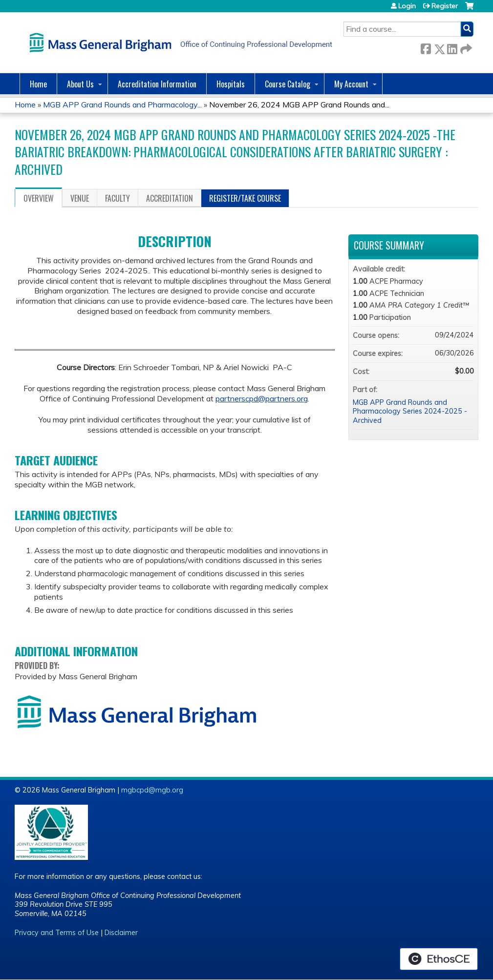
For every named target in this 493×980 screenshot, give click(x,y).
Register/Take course (245, 198)
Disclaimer (121, 933)
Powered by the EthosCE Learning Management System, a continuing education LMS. (439, 959)
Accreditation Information (157, 84)
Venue (80, 198)
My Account (351, 84)
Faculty (118, 198)
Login (407, 6)
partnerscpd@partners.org (262, 398)
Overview (39, 198)
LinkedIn (452, 47)
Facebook (426, 47)
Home (38, 84)
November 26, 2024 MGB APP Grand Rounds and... (299, 104)
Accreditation (170, 198)
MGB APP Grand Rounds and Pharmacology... (122, 104)
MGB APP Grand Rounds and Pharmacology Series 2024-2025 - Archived (410, 411)
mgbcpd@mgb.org (152, 790)
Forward (465, 47)
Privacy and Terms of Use (57, 933)
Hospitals (231, 84)
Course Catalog (288, 84)
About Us (80, 84)
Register (445, 6)
